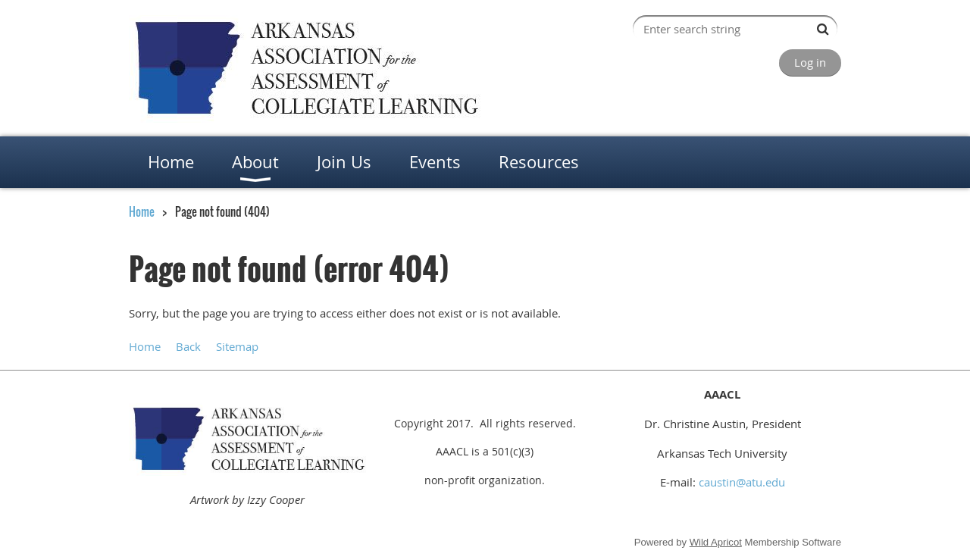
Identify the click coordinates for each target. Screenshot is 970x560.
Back (188, 346)
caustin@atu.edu (742, 482)
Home (142, 211)
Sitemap (237, 346)
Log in (810, 62)
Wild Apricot (716, 542)
